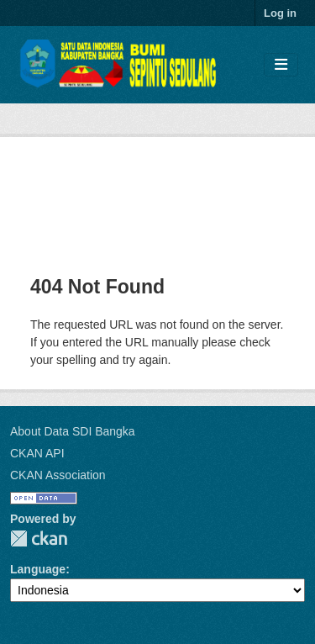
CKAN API (37, 453)
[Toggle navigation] (281, 65)
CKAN (39, 538)
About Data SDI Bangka (73, 431)
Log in (280, 13)
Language (38, 569)
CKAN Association (58, 475)
